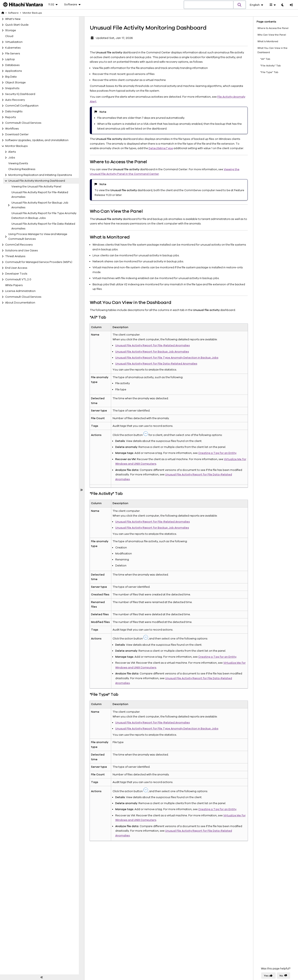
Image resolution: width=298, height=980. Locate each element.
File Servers (13, 54)
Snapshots (12, 88)
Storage (11, 30)
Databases (12, 65)
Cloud (9, 36)
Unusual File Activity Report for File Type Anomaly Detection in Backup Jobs (44, 216)
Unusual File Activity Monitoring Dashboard (37, 181)
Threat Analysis (15, 256)
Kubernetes (13, 48)
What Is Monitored (268, 41)
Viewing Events (18, 163)
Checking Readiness (22, 169)
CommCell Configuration (22, 106)
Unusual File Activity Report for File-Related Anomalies (40, 195)
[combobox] (209, 5)
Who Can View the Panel (272, 35)
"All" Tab (265, 59)
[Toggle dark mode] (283, 5)
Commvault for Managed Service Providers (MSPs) (39, 262)
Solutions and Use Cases (22, 251)
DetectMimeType (160, 148)
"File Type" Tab (269, 72)
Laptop (10, 59)
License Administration (20, 291)
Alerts (12, 152)
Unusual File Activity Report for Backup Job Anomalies (40, 205)
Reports (11, 117)
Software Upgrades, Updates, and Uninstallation (37, 140)
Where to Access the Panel (273, 28)
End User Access (16, 268)
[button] (240, 5)
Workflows (12, 129)
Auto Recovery (15, 100)
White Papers (14, 285)
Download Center (17, 134)
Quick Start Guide (17, 25)
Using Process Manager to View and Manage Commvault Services (38, 237)
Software (13, 13)
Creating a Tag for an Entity (216, 453)
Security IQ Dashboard (20, 94)
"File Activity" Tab (270, 65)
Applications (14, 71)
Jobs (12, 158)
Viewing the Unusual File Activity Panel (36, 187)
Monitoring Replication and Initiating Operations (40, 175)
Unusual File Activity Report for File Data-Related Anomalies (43, 226)
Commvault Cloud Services (23, 123)
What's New (13, 19)
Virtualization (14, 42)
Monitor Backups (16, 146)
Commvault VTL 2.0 (18, 279)
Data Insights (14, 112)
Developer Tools (16, 274)
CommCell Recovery (19, 245)
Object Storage (15, 83)
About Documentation (20, 303)
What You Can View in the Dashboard (272, 50)
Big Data (11, 77)
